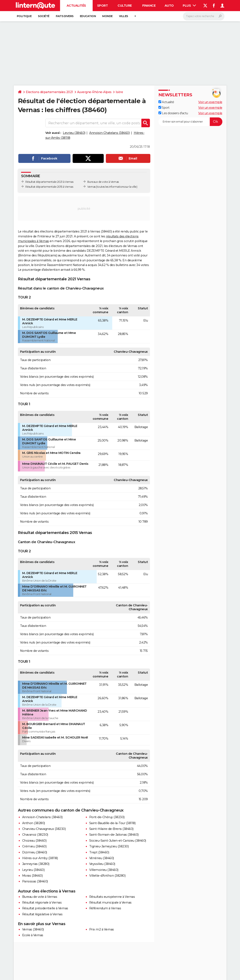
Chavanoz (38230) (35, 835)
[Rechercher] (204, 16)
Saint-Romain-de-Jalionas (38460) (114, 835)
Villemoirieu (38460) (104, 870)
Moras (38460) (32, 876)
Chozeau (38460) (34, 841)
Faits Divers (65, 16)
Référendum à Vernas (105, 908)
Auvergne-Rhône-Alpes (94, 92)
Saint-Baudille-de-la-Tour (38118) (112, 823)
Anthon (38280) (34, 823)
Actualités (76, 6)
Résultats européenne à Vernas (112, 897)
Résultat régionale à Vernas (42, 902)
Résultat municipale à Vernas (110, 902)
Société (44, 16)
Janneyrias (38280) (36, 864)
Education (88, 16)
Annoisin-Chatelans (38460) (109, 133)
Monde (107, 16)
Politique (24, 16)
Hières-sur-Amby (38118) (40, 858)
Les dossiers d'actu (173, 113)
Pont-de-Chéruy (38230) (107, 817)
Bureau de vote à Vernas (40, 897)
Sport (103, 6)
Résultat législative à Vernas (42, 914)
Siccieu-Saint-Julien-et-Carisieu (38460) (118, 841)
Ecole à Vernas (33, 935)
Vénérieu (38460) (102, 858)
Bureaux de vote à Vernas (103, 182)
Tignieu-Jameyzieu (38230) (109, 846)
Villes (124, 16)
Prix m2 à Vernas (102, 929)
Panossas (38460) (35, 881)
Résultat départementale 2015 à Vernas (49, 187)
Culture (125, 6)
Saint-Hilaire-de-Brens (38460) (111, 829)
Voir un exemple (210, 102)
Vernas (91, 187)
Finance (149, 6)
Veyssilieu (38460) (102, 864)
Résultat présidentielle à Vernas (45, 908)
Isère (119, 92)
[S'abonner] (190, 122)
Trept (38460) (99, 852)
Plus (189, 6)
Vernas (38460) (33, 929)
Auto (169, 6)
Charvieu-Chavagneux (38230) (44, 829)
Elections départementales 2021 (49, 92)
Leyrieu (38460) (74, 133)
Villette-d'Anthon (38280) (107, 876)
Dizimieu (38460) (35, 852)
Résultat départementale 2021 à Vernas (49, 182)
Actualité (166, 102)
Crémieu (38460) (34, 846)
